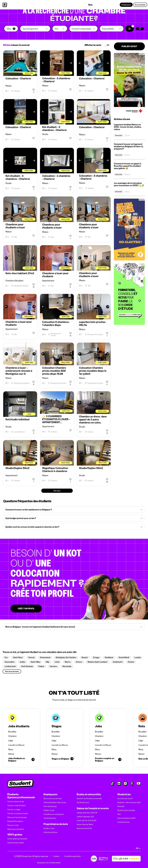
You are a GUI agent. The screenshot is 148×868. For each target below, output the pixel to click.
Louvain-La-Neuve (16, 745)
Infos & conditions (50, 832)
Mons (11, 749)
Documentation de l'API (126, 818)
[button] (11, 29)
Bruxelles (12, 732)
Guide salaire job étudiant (17, 839)
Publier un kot (49, 828)
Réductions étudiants (16, 829)
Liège (11, 740)
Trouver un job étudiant (16, 805)
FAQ (119, 814)
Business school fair (84, 828)
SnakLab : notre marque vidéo (129, 802)
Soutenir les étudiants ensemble (89, 798)
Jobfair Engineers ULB (85, 817)
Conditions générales (72, 856)
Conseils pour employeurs (54, 814)
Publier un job (49, 810)
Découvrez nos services (53, 798)
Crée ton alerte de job (16, 801)
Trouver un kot (13, 825)
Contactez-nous (50, 818)
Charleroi (12, 736)
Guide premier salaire (16, 843)
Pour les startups (50, 806)
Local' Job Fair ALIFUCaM (86, 820)
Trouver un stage (14, 809)
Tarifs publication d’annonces (55, 802)
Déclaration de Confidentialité (49, 863)
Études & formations (15, 821)
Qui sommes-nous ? (125, 798)
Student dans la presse (126, 810)
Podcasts (121, 806)
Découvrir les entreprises (17, 817)
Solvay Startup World (85, 824)
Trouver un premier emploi (18, 813)
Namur (11, 754)
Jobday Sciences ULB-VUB (87, 813)
